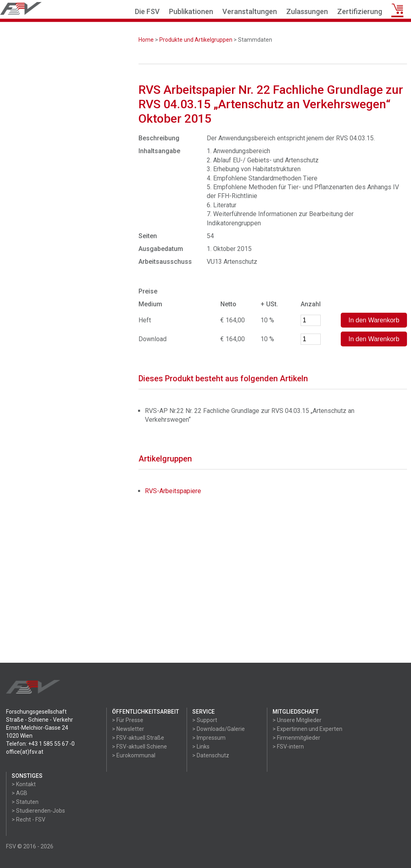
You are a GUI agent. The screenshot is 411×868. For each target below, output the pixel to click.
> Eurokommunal (134, 755)
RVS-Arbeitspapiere (173, 491)
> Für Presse (128, 720)
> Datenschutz (211, 755)
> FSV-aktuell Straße (138, 738)
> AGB (19, 793)
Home (146, 40)
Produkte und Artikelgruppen (196, 40)
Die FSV (147, 11)
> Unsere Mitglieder (297, 720)
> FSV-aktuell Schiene (139, 747)
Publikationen (191, 11)
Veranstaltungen (250, 11)
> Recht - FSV (28, 819)
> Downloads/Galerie (219, 729)
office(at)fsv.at (25, 752)
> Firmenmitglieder (296, 738)
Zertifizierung (360, 11)
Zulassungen (307, 11)
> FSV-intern (288, 747)
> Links (201, 747)
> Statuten (25, 802)
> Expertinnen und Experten (307, 729)
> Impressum (209, 738)
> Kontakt (24, 784)
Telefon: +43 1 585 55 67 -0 (40, 744)
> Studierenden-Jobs (38, 811)
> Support (205, 720)
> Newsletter (128, 729)
